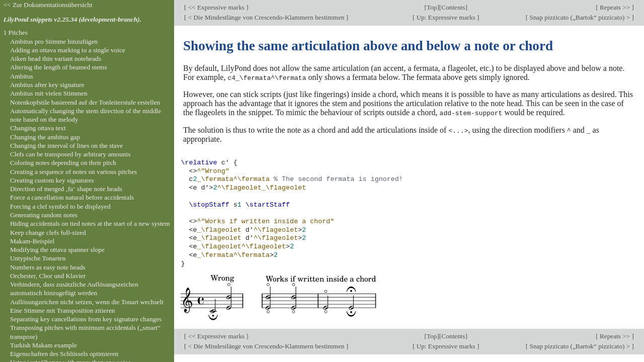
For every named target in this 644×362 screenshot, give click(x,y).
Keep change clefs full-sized (48, 233)
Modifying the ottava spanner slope (57, 250)
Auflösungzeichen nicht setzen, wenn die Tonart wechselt (87, 302)
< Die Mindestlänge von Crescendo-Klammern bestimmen (266, 17)
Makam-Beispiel (32, 241)
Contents (453, 7)
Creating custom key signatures (52, 180)
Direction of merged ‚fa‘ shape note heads (66, 189)
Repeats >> (615, 7)
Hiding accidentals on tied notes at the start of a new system (90, 223)
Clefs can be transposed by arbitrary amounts (70, 154)
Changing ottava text (38, 128)
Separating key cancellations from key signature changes (86, 319)
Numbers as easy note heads (48, 267)
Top (432, 7)
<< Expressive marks (216, 7)
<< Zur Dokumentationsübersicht (48, 5)
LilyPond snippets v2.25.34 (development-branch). (72, 19)
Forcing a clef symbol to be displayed (60, 206)
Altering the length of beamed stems (59, 67)
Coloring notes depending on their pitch (63, 163)
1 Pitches (16, 32)
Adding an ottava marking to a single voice (68, 50)
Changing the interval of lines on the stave (66, 146)
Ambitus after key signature (47, 85)
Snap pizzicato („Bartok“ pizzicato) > (580, 17)
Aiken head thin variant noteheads (56, 59)
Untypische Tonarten (38, 258)
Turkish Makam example (44, 345)
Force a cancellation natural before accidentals (72, 197)
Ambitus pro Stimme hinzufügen (54, 41)
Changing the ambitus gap (45, 137)
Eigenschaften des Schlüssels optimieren (64, 354)
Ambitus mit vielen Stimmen (49, 93)
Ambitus (22, 76)
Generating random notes (44, 215)
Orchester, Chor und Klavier (48, 276)
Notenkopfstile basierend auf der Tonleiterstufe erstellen (85, 102)
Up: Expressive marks (446, 17)
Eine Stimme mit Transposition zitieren (63, 310)
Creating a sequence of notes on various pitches (73, 172)
